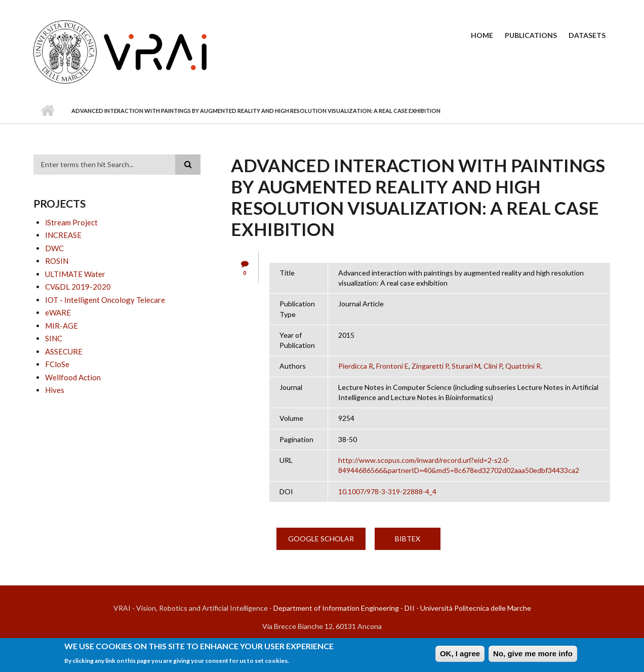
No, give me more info (533, 655)
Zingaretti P (430, 366)
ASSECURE (64, 351)
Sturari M (466, 366)
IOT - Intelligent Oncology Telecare (105, 300)
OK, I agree (460, 655)
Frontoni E (392, 366)
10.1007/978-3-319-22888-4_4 (387, 491)
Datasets (587, 35)
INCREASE (63, 235)
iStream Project (71, 222)
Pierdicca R (356, 366)
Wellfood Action (73, 377)
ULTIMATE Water (75, 274)
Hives (55, 390)
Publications (531, 35)
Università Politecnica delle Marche (476, 608)
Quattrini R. (524, 366)
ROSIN (57, 261)
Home (482, 35)
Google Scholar (321, 539)
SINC (54, 338)
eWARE (58, 312)
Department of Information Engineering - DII (344, 608)
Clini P (493, 366)
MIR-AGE (62, 326)
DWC (54, 248)
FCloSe (57, 364)
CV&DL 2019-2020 (78, 287)
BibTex (408, 539)
